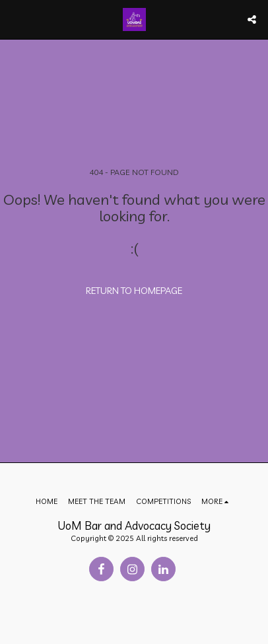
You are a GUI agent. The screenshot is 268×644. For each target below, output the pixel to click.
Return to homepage (134, 291)
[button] (15, 19)
